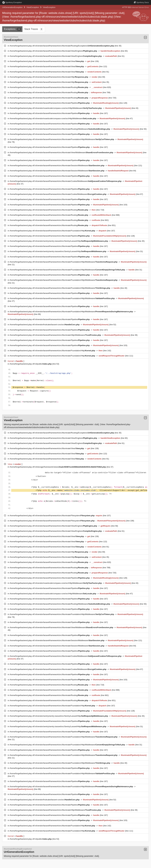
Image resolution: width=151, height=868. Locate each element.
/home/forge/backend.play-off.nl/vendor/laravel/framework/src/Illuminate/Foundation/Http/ (53, 231)
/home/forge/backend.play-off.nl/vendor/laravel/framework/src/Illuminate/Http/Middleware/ (56, 335)
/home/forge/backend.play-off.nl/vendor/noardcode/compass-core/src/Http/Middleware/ (56, 108)
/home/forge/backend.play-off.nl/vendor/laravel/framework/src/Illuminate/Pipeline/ (50, 103)
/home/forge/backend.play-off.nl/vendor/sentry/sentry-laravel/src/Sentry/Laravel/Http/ (59, 241)
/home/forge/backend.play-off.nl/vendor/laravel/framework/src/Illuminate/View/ (47, 61)
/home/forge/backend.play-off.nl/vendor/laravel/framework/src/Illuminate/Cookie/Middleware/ (66, 181)
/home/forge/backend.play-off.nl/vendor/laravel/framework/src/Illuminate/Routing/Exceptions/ (62, 46)
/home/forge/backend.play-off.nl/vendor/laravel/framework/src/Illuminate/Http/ (49, 77)
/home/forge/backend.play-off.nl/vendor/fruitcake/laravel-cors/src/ (45, 325)
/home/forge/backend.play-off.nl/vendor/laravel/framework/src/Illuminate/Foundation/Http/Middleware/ (62, 139)
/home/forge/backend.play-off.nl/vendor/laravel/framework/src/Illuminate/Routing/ (49, 87)
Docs (141, 2)
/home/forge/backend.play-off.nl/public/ (31, 364)
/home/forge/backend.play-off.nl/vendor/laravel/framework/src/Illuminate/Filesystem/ (52, 516)
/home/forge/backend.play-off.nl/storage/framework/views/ (58, 467)
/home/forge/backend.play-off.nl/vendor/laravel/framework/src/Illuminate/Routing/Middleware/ (60, 129)
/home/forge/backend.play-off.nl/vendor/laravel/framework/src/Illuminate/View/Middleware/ (62, 152)
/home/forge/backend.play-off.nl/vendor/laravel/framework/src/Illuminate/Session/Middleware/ (57, 165)
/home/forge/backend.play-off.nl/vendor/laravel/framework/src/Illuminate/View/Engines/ (54, 51)
